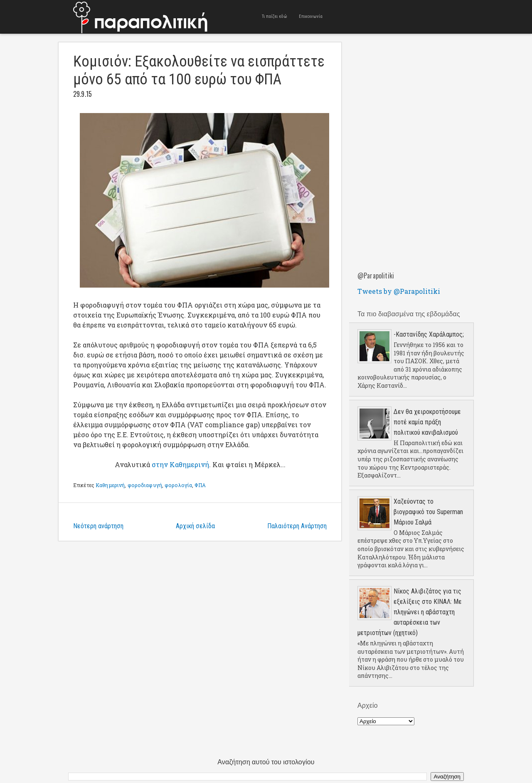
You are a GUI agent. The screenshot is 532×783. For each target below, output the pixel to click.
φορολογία (178, 485)
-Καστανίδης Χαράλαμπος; (429, 334)
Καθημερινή (110, 485)
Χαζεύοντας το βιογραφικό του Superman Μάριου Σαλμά (428, 512)
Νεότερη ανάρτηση (98, 526)
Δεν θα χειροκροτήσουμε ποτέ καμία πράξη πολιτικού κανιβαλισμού (427, 422)
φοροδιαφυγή (145, 485)
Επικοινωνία (311, 16)
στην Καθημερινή (180, 464)
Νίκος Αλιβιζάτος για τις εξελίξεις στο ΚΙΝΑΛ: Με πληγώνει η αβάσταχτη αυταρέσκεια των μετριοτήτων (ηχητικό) (410, 612)
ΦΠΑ (200, 485)
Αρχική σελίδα (195, 526)
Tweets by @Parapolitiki (399, 291)
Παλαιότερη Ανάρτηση (297, 526)
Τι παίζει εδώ (275, 16)
